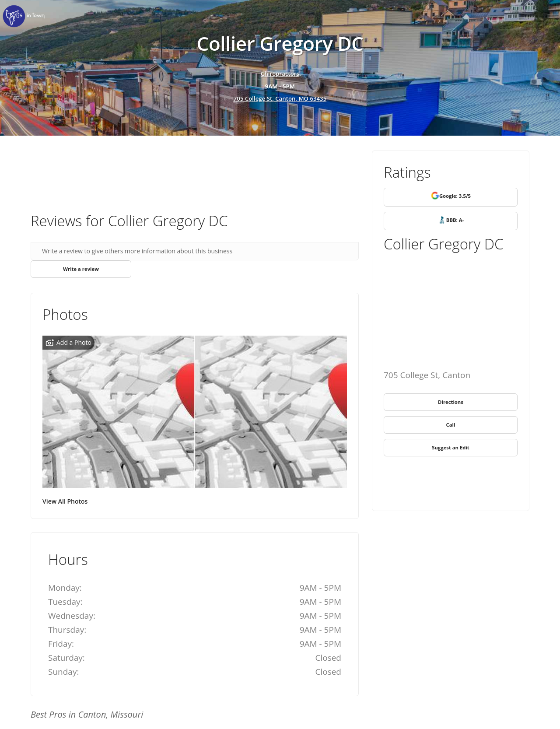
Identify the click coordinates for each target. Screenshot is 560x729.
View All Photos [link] (65, 502)
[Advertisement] (195, 175)
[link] (26, 16)
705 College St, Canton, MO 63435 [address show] (280, 99)
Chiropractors (280, 73)
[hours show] (280, 86)
